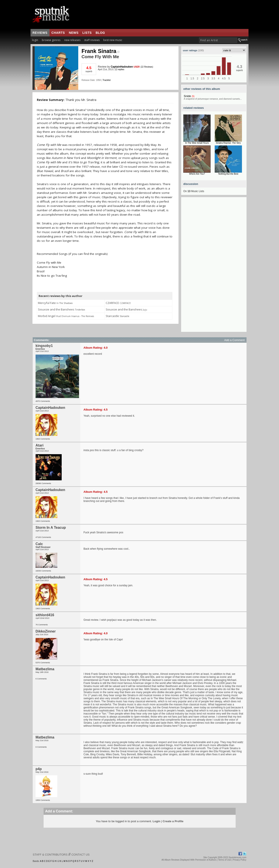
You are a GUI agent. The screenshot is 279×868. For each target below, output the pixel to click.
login (35, 40)
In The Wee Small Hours (197, 143)
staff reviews (92, 40)
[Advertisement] (214, 266)
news (74, 33)
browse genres (51, 40)
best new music (113, 40)
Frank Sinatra (100, 51)
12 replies (120, 69)
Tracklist (106, 80)
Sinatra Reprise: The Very (228, 143)
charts (58, 33)
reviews (40, 33)
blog (100, 33)
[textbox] (218, 40)
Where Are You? (197, 174)
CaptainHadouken (122, 67)
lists (87, 33)
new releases (72, 40)
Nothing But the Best (228, 174)
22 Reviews (147, 67)
